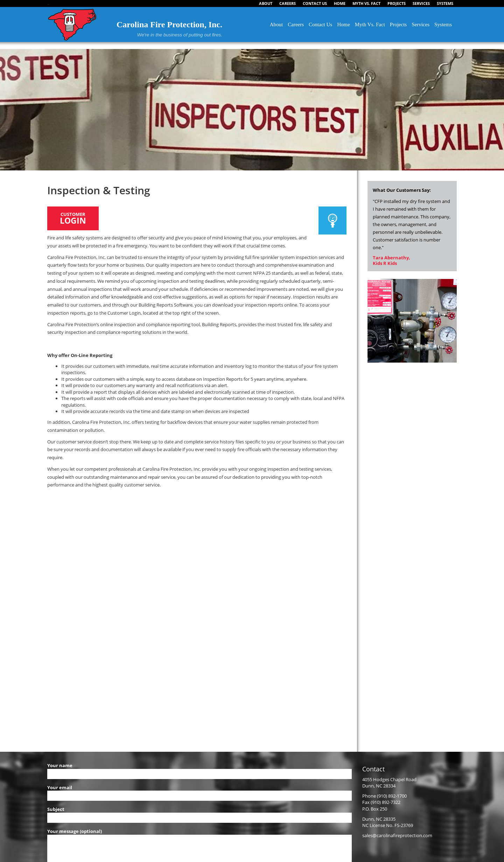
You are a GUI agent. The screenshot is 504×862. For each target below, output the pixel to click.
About (276, 24)
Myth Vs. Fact (370, 24)
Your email (199, 792)
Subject (199, 813)
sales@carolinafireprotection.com (397, 835)
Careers (296, 24)
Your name (199, 770)
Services (421, 24)
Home (344, 24)
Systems (443, 24)
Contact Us (320, 24)
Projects (398, 24)
